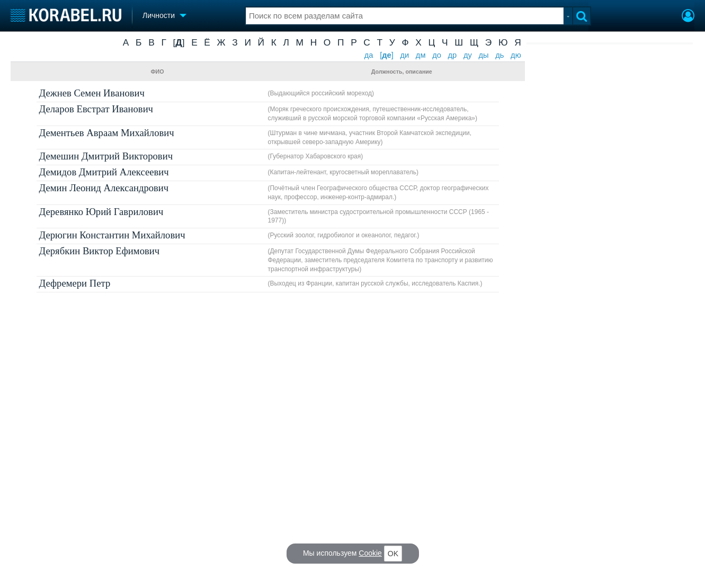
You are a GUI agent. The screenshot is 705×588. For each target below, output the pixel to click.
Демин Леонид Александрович (104, 188)
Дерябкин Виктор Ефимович (100, 251)
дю (516, 55)
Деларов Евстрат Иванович (96, 109)
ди (404, 55)
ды (483, 55)
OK (393, 554)
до (437, 55)
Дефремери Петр (75, 283)
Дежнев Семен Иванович (92, 93)
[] (179, 42)
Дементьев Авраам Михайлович (107, 133)
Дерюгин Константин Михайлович (112, 235)
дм (421, 55)
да (369, 55)
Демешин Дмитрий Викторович (106, 156)
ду (468, 55)
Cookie (370, 553)
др (453, 55)
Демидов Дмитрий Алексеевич (104, 172)
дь (499, 55)
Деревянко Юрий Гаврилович (101, 212)
